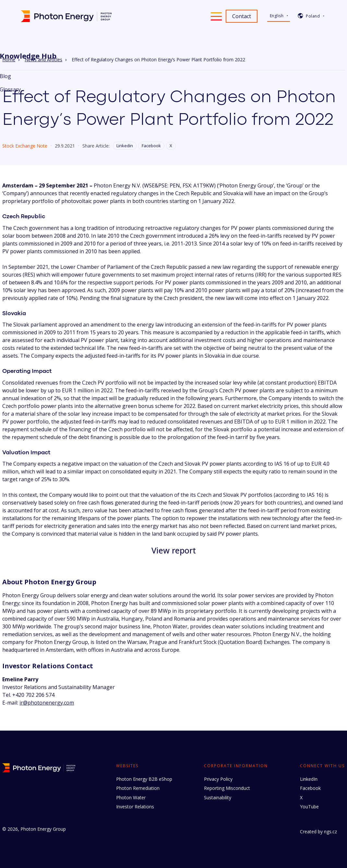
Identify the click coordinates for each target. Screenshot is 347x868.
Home (9, 60)
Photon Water (131, 797)
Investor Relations (135, 807)
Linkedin (125, 146)
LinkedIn (309, 779)
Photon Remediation (138, 788)
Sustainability (218, 797)
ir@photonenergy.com (47, 703)
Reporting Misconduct (227, 788)
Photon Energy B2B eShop (144, 779)
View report (174, 550)
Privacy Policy (218, 779)
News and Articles (43, 60)
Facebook (151, 146)
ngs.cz (330, 832)
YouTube (309, 807)
